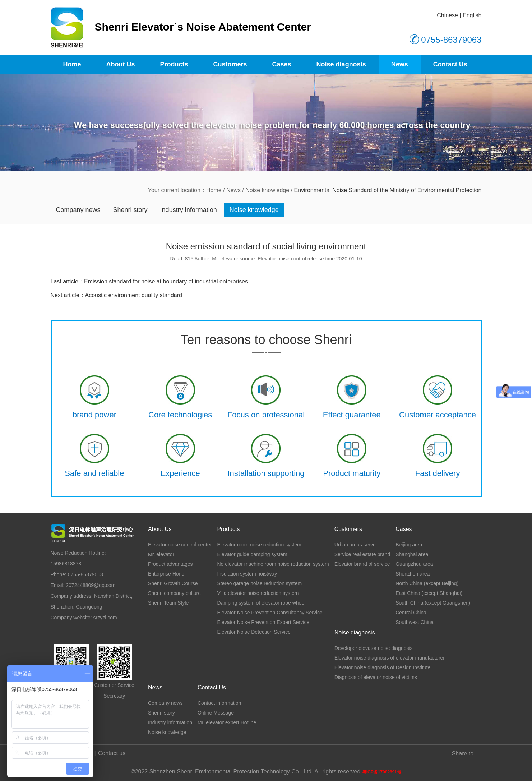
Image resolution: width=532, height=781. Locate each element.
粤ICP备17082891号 (382, 772)
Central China (411, 613)
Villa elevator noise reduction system (258, 593)
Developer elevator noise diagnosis (374, 648)
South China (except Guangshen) (433, 603)
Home (72, 64)
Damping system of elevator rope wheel (261, 603)
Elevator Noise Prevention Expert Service (263, 622)
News (400, 64)
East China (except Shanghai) (429, 593)
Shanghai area (412, 554)
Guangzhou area (414, 564)
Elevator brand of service (362, 564)
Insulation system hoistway (247, 574)
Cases (282, 64)
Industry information (189, 210)
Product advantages (170, 564)
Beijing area (409, 545)
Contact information (219, 703)
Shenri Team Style (168, 603)
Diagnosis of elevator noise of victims (376, 677)
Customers (230, 64)
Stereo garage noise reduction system (259, 583)
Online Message (216, 713)
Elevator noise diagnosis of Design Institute (383, 667)
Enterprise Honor (167, 574)
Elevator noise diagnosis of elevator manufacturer (390, 658)
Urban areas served (357, 545)
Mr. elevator (161, 554)
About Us (121, 64)
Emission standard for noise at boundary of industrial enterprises (166, 281)
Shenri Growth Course (173, 583)
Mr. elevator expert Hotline (227, 722)
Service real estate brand (362, 554)
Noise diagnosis (341, 64)
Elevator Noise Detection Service (254, 632)
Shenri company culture (174, 593)
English (472, 15)
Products (174, 64)
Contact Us (450, 64)
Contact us (112, 753)
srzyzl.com (105, 618)
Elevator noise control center (180, 545)
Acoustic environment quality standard (134, 295)
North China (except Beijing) (427, 583)
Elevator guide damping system (252, 554)
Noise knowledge (267, 190)
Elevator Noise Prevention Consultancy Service (270, 613)
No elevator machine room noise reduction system (273, 564)
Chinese (447, 15)
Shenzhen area (413, 574)
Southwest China (415, 622)
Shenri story (130, 210)
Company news (78, 210)
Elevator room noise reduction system (259, 545)
